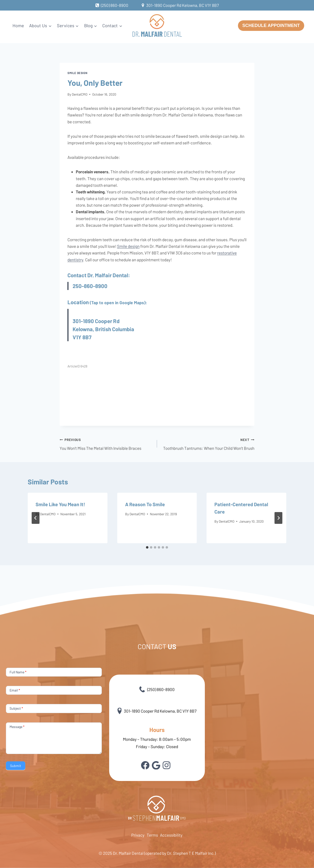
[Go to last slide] (36, 518)
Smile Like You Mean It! (60, 504)
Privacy (138, 835)
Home (18, 25)
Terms (152, 835)
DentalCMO (80, 94)
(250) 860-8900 (157, 689)
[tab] (147, 547)
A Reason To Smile (145, 504)
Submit (16, 766)
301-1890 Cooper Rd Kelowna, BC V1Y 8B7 (157, 711)
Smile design (77, 73)
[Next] (278, 518)
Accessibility (171, 835)
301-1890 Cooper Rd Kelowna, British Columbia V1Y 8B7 (103, 329)
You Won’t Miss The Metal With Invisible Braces (106, 443)
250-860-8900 (90, 286)
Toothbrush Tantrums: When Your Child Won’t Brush (208, 443)
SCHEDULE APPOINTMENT (271, 25)
